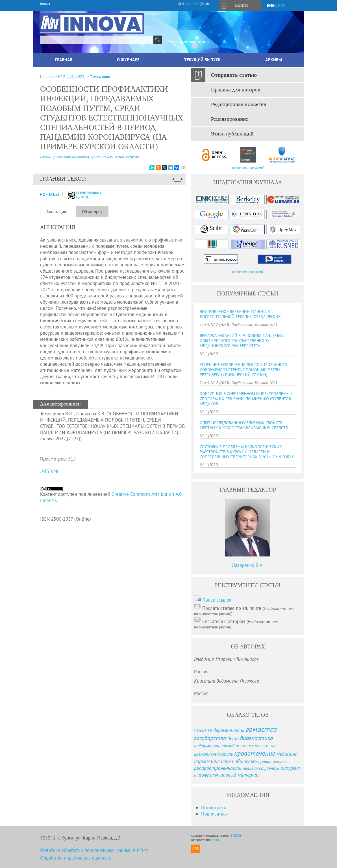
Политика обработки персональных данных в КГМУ (94, 850)
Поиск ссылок (217, 600)
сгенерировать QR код (81, 195)
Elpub (216, 840)
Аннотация (56, 212)
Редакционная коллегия (239, 105)
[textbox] (97, 40)
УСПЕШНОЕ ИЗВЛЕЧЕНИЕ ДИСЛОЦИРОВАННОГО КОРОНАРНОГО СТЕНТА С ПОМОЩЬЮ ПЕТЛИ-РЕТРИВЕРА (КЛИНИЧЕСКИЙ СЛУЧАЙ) (243, 370)
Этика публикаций (232, 134)
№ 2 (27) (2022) (72, 76)
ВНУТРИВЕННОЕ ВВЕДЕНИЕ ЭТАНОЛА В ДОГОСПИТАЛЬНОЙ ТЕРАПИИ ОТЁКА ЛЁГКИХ (240, 314)
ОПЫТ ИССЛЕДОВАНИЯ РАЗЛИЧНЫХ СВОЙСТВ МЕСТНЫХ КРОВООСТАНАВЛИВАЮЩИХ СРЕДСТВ (244, 425)
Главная (64, 60)
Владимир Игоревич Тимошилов (65, 157)
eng (271, 6)
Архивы (274, 60)
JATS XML (50, 471)
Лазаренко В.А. (248, 565)
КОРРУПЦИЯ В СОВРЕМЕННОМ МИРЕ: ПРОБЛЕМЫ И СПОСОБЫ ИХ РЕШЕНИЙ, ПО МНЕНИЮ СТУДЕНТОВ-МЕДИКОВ (247, 399)
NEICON (237, 835)
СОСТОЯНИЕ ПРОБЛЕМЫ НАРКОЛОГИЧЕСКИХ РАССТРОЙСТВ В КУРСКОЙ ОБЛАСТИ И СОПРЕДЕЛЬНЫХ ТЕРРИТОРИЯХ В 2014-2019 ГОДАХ (247, 452)
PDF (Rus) (50, 194)
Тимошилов (100, 76)
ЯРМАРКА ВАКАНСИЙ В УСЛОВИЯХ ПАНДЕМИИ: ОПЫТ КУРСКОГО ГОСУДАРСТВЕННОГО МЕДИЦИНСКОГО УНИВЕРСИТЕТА (242, 341)
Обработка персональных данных (76, 858)
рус (282, 6)
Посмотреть (214, 808)
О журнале (128, 60)
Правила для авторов (236, 90)
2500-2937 (192, 4)
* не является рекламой (248, 167)
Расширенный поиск (189, 41)
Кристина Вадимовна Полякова (115, 157)
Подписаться (214, 814)
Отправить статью (234, 75)
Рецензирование (230, 119)
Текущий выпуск (202, 60)
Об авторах (92, 212)
